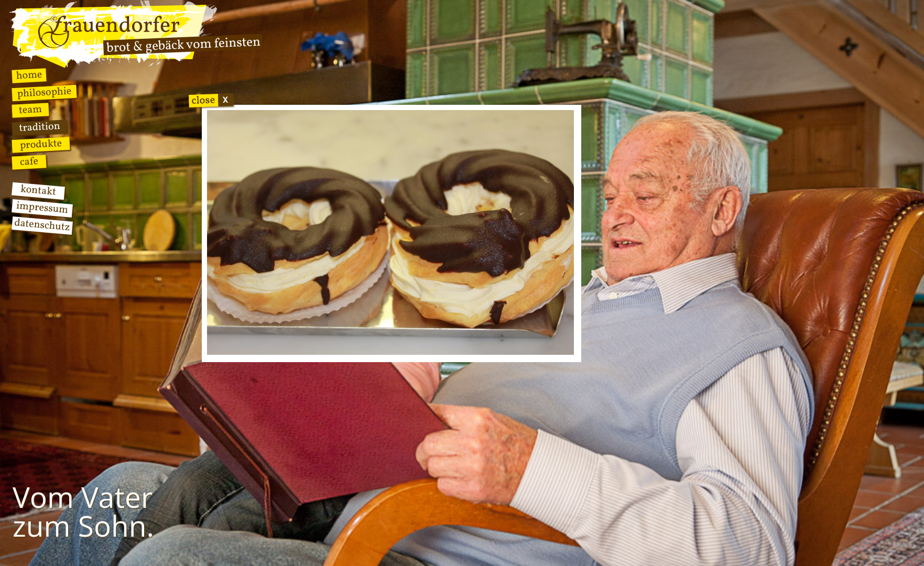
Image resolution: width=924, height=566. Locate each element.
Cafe (29, 162)
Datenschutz (42, 226)
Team (30, 110)
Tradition (40, 127)
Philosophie (44, 93)
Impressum (42, 208)
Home (29, 75)
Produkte (41, 145)
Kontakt (38, 191)
